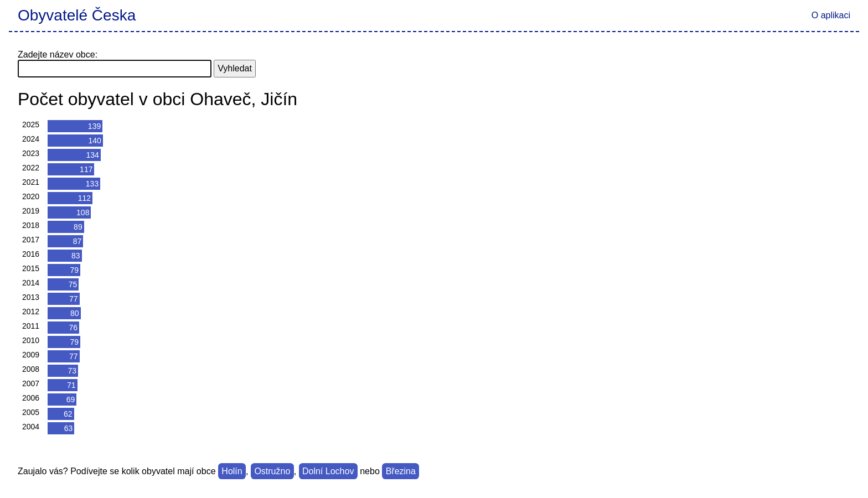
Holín (232, 471)
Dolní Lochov (328, 471)
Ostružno (272, 471)
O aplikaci (831, 15)
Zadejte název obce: (58, 55)
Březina (401, 471)
